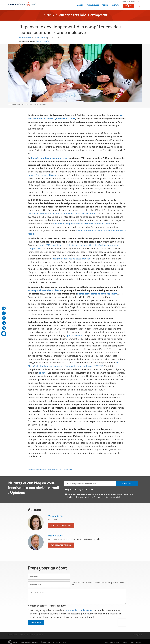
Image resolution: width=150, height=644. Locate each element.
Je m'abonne (127, 483)
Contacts (115, 5)
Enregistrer (36, 622)
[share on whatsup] (4, 328)
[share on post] (4, 318)
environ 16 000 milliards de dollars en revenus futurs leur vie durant (62, 213)
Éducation (68, 470)
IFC (53, 642)
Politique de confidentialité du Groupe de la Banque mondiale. (94, 497)
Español (47, 41)
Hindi (91, 489)
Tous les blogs (93, 5)
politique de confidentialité (79, 610)
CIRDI (64, 642)
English (40, 41)
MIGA (58, 642)
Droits (10, 635)
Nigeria (43, 373)
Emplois (33, 635)
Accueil (80, 5)
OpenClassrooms (74, 335)
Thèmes (105, 5)
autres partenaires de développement (97, 294)
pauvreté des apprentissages (43, 175)
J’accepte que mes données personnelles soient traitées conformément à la (100, 496)
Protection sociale (55, 470)
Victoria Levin (26, 38)
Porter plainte (137, 635)
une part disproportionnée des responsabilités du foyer (82, 224)
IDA (49, 642)
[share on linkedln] (4, 323)
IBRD (44, 642)
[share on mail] (4, 308)
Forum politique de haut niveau (44, 290)
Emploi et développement (37, 470)
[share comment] (4, 334)
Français (32, 41)
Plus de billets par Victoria (61, 525)
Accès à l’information (21, 635)
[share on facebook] (4, 313)
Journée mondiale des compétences (50, 158)
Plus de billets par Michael (61, 545)
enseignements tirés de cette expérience (72, 259)
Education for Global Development (82, 15)
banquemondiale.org (131, 2)
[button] (139, 6)
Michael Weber (40, 38)
